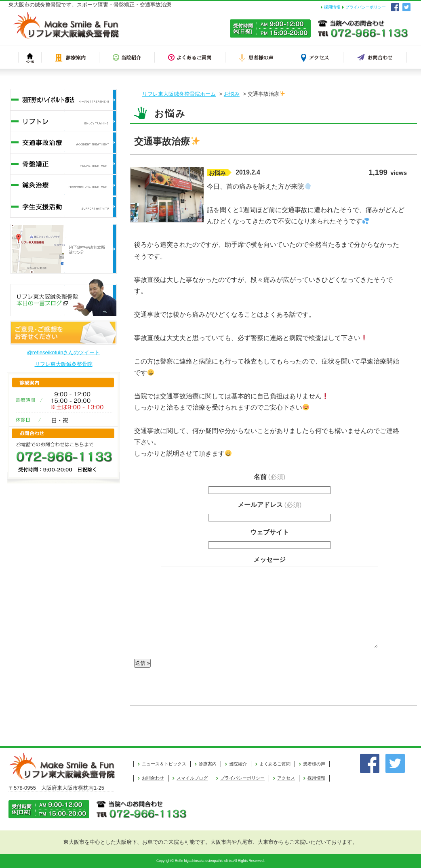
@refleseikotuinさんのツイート (64, 352)
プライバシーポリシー (366, 7)
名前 (269, 477)
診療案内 (208, 764)
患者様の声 (314, 764)
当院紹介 (238, 764)
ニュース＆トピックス (164, 764)
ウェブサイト (269, 532)
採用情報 (332, 7)
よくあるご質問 (275, 764)
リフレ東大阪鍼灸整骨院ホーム (179, 94)
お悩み (232, 94)
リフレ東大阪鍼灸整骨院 (64, 364)
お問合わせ (153, 778)
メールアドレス (269, 505)
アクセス (286, 778)
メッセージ (269, 560)
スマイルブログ (192, 778)
